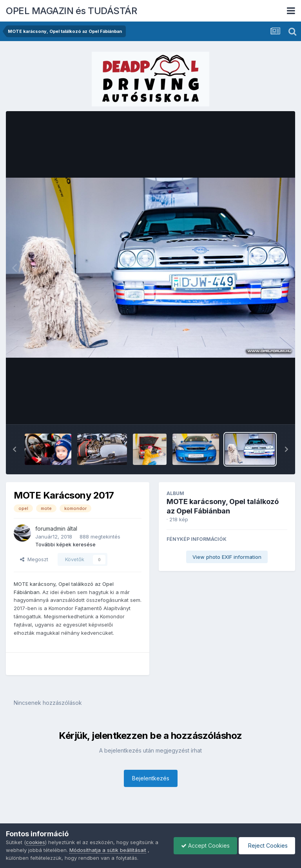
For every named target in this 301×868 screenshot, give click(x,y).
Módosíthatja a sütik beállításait (108, 850)
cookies (35, 842)
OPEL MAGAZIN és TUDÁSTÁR (71, 11)
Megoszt (34, 559)
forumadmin (50, 529)
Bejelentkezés (151, 778)
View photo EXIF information (227, 557)
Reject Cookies (266, 845)
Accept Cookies (203, 845)
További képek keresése (65, 544)
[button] (15, 449)
